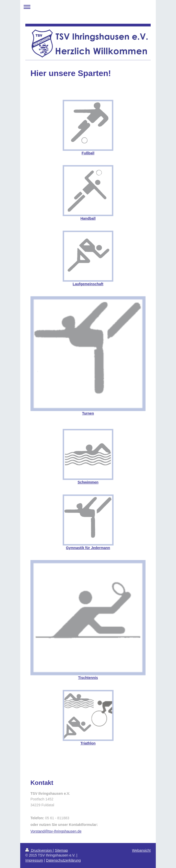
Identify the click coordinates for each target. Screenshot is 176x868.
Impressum (34, 860)
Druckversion (39, 850)
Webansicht (141, 850)
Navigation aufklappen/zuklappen (88, 7)
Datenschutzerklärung (63, 860)
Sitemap (61, 850)
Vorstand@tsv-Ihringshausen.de (56, 831)
